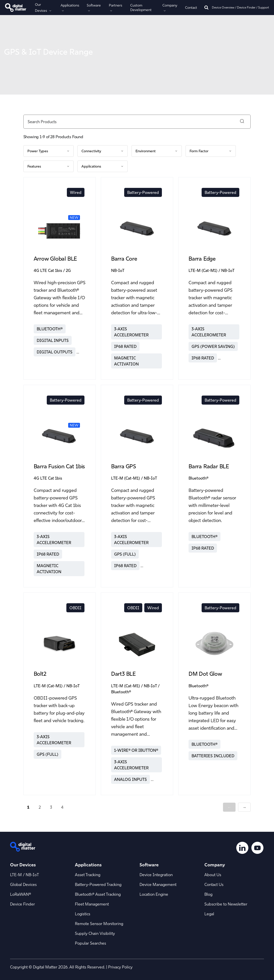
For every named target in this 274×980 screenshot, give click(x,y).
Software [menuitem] (149, 865)
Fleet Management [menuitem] (92, 904)
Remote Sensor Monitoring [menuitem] (99, 924)
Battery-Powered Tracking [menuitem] (98, 884)
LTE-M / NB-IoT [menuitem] (25, 875)
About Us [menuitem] (213, 875)
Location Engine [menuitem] (154, 894)
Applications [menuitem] (88, 865)
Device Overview (223, 7)
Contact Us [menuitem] (214, 884)
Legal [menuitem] (209, 914)
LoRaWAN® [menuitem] (20, 894)
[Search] (206, 8)
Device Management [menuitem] (158, 884)
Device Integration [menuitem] (156, 875)
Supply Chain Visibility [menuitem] (95, 933)
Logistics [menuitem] (83, 914)
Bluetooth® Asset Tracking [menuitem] (98, 894)
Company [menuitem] (215, 865)
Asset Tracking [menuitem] (88, 875)
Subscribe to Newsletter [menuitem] (226, 904)
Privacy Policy (120, 967)
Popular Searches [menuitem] (90, 943)
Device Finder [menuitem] (22, 904)
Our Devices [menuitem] (23, 865)
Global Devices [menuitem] (23, 884)
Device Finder (246, 7)
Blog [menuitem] (208, 894)
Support (264, 7)
